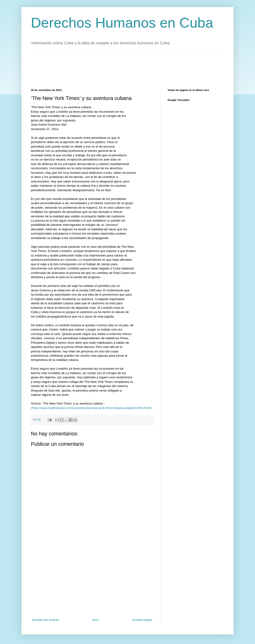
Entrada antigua (142, 620)
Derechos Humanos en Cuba (122, 23)
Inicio (96, 620)
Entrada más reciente (45, 620)
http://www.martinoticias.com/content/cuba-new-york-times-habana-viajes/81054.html (91, 408)
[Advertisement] (117, 70)
